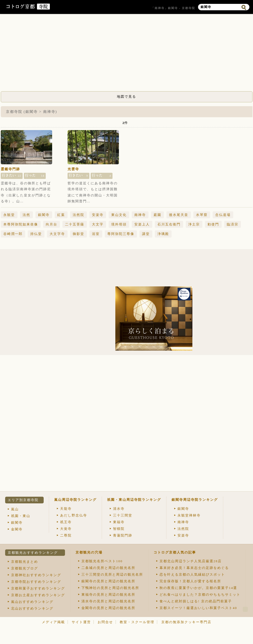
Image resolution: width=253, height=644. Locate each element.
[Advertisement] (127, 54)
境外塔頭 (119, 224)
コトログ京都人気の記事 (175, 552)
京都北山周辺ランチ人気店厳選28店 (191, 561)
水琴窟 (202, 215)
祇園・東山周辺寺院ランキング (134, 500)
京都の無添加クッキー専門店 (186, 622)
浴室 (96, 234)
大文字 (98, 224)
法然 (26, 215)
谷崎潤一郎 (13, 234)
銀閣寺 (44, 215)
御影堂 (78, 234)
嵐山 (15, 509)
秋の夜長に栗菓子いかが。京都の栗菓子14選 (198, 588)
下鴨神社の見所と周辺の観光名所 (110, 588)
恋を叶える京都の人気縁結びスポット (192, 574)
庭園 (157, 215)
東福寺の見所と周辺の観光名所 (108, 595)
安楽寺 (98, 215)
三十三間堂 (123, 515)
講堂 (146, 234)
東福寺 (119, 522)
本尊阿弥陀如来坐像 (21, 224)
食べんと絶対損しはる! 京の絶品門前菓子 (196, 601)
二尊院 (66, 535)
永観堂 (9, 215)
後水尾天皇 (179, 215)
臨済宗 (233, 224)
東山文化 (119, 215)
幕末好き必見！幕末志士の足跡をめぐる (194, 568)
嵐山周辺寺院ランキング (75, 500)
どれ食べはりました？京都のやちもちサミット (200, 595)
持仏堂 (36, 234)
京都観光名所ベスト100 (102, 561)
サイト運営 (81, 622)
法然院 (78, 215)
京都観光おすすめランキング (33, 553)
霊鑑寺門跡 (10, 169)
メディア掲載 (53, 622)
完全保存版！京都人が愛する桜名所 (190, 581)
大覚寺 (66, 529)
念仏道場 (223, 215)
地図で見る (127, 97)
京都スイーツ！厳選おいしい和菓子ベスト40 (198, 608)
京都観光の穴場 (89, 552)
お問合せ (105, 622)
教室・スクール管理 (137, 622)
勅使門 (213, 224)
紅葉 (61, 215)
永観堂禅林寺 (189, 515)
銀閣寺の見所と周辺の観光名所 (108, 581)
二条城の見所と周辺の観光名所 (108, 568)
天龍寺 (66, 509)
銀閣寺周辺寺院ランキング (195, 500)
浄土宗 (194, 224)
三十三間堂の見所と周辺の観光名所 (112, 574)
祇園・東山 (21, 516)
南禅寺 (140, 215)
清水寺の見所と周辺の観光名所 (108, 601)
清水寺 (119, 509)
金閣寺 (17, 529)
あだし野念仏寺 (74, 515)
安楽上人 (142, 224)
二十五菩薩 (75, 224)
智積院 (119, 529)
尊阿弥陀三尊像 (121, 234)
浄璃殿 (163, 234)
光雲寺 (73, 169)
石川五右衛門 (169, 224)
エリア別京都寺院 (23, 500)
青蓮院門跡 (123, 535)
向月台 (51, 224)
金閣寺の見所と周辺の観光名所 (108, 608)
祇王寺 (66, 522)
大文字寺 (57, 234)
